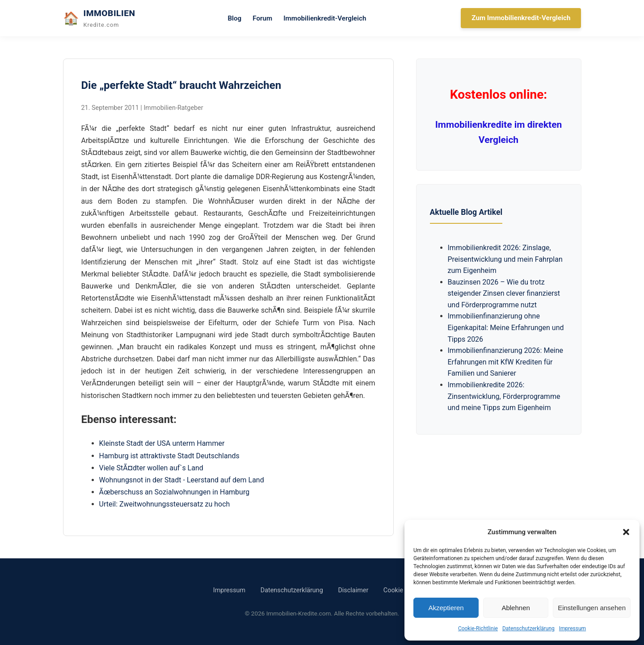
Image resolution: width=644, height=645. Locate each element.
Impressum (572, 628)
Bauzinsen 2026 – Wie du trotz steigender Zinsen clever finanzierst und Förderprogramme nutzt (504, 293)
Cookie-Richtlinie (478, 628)
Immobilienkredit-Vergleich (325, 18)
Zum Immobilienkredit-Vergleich (521, 18)
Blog (234, 18)
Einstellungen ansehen (592, 608)
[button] (626, 532)
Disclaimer (353, 590)
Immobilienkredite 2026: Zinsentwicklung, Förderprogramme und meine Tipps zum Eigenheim (504, 396)
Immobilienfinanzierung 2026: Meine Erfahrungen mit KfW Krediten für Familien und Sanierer (506, 362)
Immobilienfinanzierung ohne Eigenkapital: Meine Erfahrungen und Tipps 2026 (506, 327)
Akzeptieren (446, 608)
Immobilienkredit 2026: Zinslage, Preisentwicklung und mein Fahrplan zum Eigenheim (505, 259)
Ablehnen (516, 608)
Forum (262, 18)
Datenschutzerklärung (528, 628)
